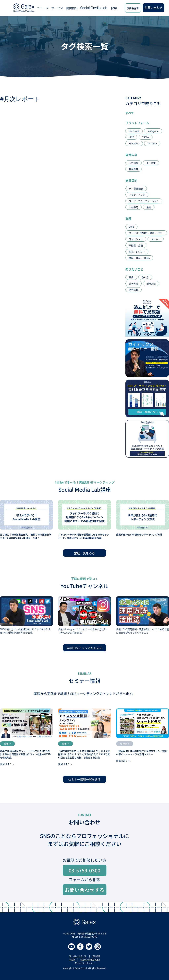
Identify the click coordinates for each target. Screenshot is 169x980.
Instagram (153, 131)
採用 (114, 8)
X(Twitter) (134, 143)
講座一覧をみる (84, 553)
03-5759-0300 (84, 870)
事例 (131, 277)
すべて (130, 113)
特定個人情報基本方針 (90, 960)
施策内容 (131, 155)
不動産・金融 (136, 245)
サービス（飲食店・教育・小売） (146, 233)
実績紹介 (72, 8)
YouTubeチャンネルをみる (85, 648)
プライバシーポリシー (84, 963)
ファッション (136, 239)
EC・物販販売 (136, 188)
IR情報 (72, 960)
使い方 (145, 277)
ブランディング (137, 195)
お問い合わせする (84, 890)
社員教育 (134, 169)
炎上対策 (151, 163)
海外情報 (134, 290)
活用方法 (151, 284)
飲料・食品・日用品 (139, 258)
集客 (149, 207)
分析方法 (134, 284)
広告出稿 (134, 163)
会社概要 (96, 956)
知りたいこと (134, 269)
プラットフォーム (137, 123)
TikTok (146, 137)
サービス (57, 8)
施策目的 (131, 180)
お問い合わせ (153, 8)
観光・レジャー (137, 252)
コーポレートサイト (78, 956)
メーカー (156, 239)
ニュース (43, 8)
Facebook (134, 131)
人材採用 (134, 207)
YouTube (152, 143)
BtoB (131, 227)
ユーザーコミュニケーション (144, 201)
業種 (128, 219)
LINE (131, 137)
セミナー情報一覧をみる (84, 779)
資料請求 (133, 8)
